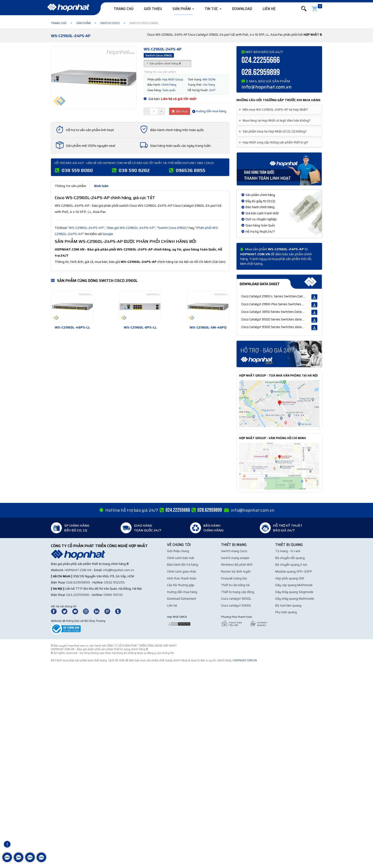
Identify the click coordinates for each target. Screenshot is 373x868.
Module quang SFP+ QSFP (294, 571)
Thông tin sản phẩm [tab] (70, 186)
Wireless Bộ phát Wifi (237, 565)
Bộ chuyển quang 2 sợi (291, 565)
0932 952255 (114, 582)
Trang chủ (124, 9)
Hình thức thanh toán (182, 578)
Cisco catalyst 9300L (236, 606)
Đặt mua (180, 111)
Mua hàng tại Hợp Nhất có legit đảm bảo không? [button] (275, 121)
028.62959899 (261, 72)
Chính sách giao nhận (182, 571)
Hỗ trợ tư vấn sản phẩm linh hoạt (90, 130)
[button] (304, 9)
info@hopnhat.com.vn (267, 87)
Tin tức (213, 9)
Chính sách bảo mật (181, 558)
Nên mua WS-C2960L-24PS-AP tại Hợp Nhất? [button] (274, 110)
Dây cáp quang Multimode (294, 585)
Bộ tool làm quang (288, 606)
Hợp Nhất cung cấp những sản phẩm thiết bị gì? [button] (274, 142)
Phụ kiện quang (286, 612)
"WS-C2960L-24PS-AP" (86, 228)
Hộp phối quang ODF (290, 578)
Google (108, 234)
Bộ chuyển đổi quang (290, 558)
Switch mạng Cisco (234, 551)
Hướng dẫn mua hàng (209, 111)
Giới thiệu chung (178, 551)
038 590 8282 (134, 170)
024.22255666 (261, 60)
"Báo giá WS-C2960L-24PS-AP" (131, 228)
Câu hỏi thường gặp (181, 585)
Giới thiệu (153, 9)
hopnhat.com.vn (78, 570)
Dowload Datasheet (182, 599)
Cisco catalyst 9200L (236, 599)
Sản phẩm (183, 9)
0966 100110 (113, 595)
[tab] (279, 110)
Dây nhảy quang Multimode (295, 599)
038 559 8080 (77, 170)
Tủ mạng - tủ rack (288, 551)
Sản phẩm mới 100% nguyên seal (91, 146)
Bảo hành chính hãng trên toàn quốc (177, 130)
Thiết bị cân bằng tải (235, 585)
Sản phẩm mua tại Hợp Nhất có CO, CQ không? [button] (273, 132)
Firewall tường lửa (234, 578)
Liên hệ (269, 9)
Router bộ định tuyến (236, 571)
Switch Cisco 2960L (172, 228)
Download (242, 9)
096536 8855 (191, 170)
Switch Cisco (110, 23)
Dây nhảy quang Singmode (294, 592)
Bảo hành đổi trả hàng (183, 565)
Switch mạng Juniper (235, 558)
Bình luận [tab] (101, 186)
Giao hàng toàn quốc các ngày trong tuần (180, 146)
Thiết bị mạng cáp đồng (238, 592)
